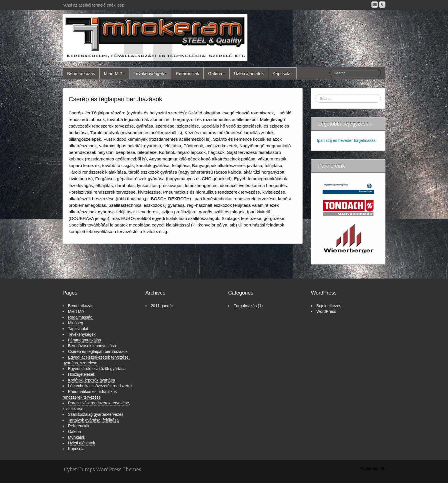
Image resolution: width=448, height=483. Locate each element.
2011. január (162, 306)
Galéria (217, 73)
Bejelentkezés (329, 306)
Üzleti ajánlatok (249, 73)
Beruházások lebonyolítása (92, 346)
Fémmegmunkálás (84, 340)
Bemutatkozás (81, 73)
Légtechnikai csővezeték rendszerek (100, 386)
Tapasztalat (78, 329)
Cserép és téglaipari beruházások (98, 351)
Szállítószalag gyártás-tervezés (96, 414)
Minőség (76, 323)
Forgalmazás (245, 306)
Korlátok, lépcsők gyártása (91, 380)
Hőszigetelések (82, 374)
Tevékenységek (150, 73)
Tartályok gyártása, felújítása (93, 420)
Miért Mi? (114, 73)
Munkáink (77, 437)
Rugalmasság (80, 317)
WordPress (326, 311)
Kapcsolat (282, 73)
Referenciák (187, 73)
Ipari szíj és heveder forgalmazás (346, 140)
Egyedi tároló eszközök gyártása (97, 369)
